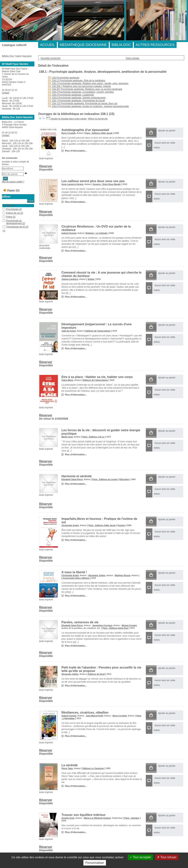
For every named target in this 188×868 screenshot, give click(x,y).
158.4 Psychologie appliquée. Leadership (71, 95)
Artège (91, 279)
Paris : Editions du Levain (105, 479)
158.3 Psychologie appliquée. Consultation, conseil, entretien (81, 92)
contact (6, 93)
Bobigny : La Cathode (97, 233)
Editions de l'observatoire (98, 331)
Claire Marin (67, 380)
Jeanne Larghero (70, 279)
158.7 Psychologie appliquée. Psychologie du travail (76, 101)
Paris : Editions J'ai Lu (93, 437)
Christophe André (70, 525)
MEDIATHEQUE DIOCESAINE (83, 45)
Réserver (46, 166)
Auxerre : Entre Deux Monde (107, 184)
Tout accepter (140, 857)
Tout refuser (167, 857)
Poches (121, 525)
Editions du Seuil (97, 674)
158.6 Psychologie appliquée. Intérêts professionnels (77, 98)
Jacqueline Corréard (102, 625)
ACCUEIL (48, 45)
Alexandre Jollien (97, 575)
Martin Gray (67, 437)
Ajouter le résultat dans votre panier (69, 119)
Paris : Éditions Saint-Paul (115, 628)
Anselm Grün (68, 818)
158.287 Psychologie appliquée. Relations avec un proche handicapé (85, 89)
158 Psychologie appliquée (64, 78)
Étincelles (124, 479)
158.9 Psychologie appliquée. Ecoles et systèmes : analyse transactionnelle (88, 106)
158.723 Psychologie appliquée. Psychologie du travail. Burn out (83, 103)
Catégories (9, 206)
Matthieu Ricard (123, 575)
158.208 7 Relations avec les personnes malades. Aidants (79, 86)
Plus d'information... (76, 151)
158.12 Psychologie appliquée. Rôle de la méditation (77, 81)
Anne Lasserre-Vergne (72, 184)
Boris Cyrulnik (69, 133)
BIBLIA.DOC (121, 45)
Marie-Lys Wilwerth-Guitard (97, 818)
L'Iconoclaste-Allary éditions (75, 578)
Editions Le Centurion (93, 768)
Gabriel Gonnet (69, 233)
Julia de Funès (69, 331)
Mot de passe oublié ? (13, 182)
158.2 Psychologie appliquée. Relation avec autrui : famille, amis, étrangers (88, 83)
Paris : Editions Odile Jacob (99, 133)
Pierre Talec (67, 768)
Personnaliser (95, 863)
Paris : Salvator (132, 818)
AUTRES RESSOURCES (155, 45)
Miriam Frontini (129, 625)
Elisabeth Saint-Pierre (72, 479)
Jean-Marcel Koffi (94, 716)
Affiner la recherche (98, 119)
